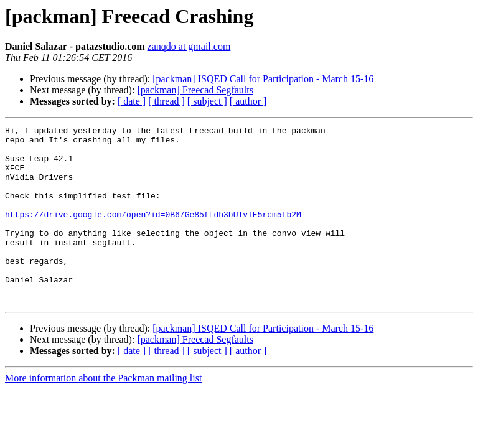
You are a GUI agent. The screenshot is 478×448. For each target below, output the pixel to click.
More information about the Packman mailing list (103, 413)
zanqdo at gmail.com (189, 46)
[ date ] (132, 101)
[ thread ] (166, 101)
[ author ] (248, 101)
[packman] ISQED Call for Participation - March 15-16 (263, 79)
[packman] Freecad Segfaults (195, 90)
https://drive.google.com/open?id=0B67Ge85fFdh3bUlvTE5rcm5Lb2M (153, 233)
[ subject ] (207, 101)
